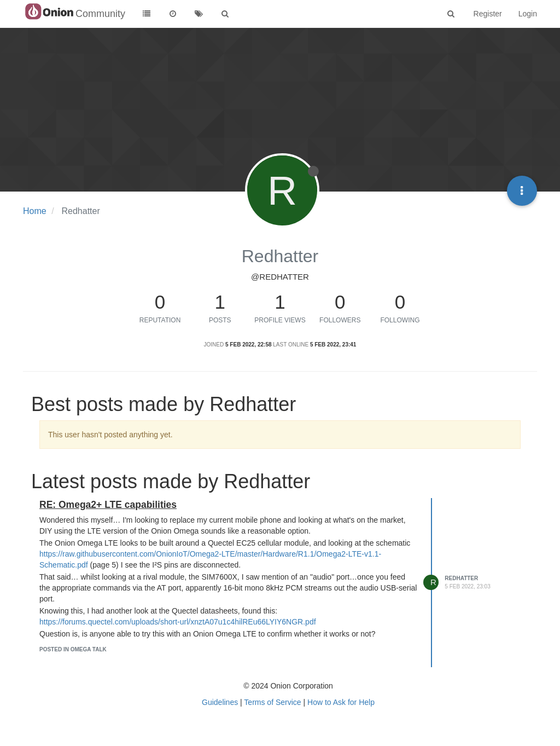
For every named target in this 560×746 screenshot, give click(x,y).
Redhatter (461, 578)
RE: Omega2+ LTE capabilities (108, 505)
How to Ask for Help (341, 702)
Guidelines (220, 702)
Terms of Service (272, 702)
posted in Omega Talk (73, 649)
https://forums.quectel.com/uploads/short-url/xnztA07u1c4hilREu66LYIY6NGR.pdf (178, 622)
